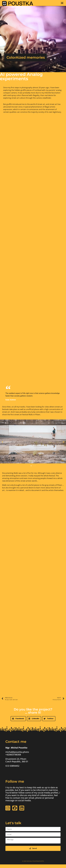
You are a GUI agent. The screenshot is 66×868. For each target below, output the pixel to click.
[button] (62, 3)
